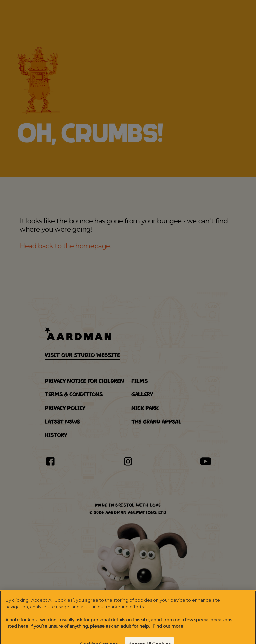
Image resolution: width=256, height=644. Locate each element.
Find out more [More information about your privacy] (168, 628)
